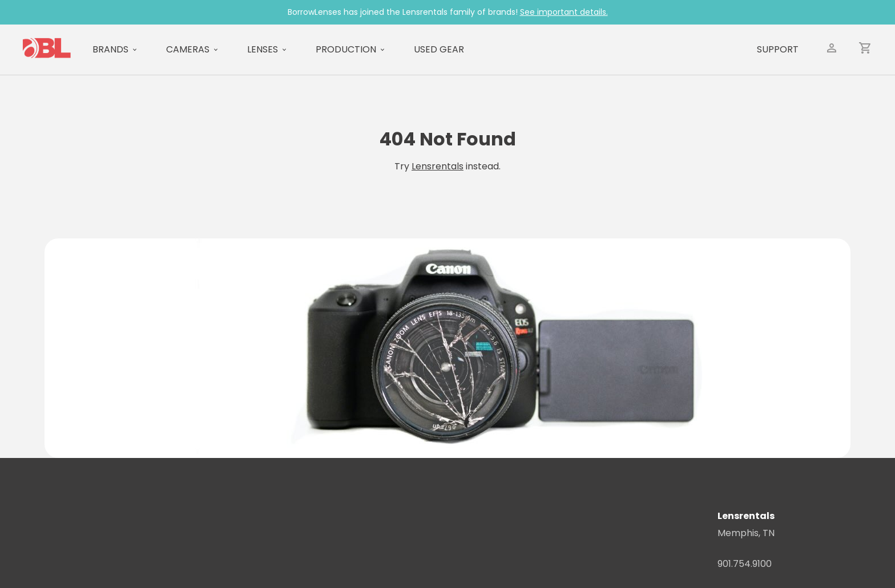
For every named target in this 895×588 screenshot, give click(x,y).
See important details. (564, 12)
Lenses (263, 49)
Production (346, 49)
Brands (110, 49)
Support (778, 49)
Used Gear (439, 49)
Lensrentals (438, 166)
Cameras (188, 49)
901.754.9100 (745, 564)
